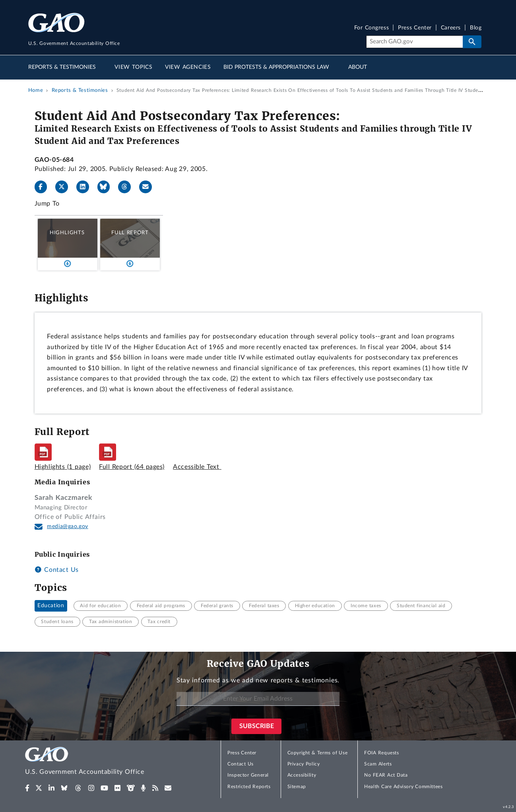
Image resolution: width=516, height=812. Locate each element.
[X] (65, 187)
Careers (451, 28)
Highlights (67, 233)
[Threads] (128, 187)
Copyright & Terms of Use (318, 753)
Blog (476, 28)
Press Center (415, 28)
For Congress (372, 28)
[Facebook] (44, 187)
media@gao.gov (68, 526)
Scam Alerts (378, 764)
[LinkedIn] (86, 187)
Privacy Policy (304, 764)
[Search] (414, 42)
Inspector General (248, 775)
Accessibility (302, 775)
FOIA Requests (381, 753)
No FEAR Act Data (386, 775)
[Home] (101, 762)
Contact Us (57, 570)
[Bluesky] (107, 187)
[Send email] (149, 187)
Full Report (130, 233)
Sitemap (297, 787)
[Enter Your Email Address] (258, 699)
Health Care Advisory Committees (403, 787)
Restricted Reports (249, 787)
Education (51, 606)
